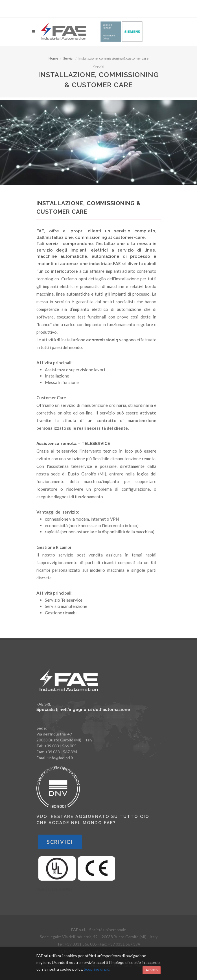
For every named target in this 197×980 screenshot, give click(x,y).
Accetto (152, 970)
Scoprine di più (97, 969)
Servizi (68, 58)
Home (53, 58)
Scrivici (60, 842)
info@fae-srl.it (61, 758)
